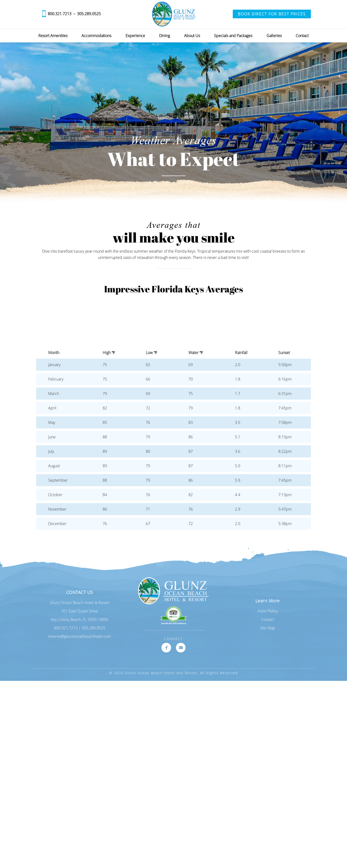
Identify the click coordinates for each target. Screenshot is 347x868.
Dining (164, 36)
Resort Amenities (53, 36)
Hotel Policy (267, 611)
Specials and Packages (233, 36)
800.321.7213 (60, 14)
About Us (192, 36)
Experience (135, 36)
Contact (302, 36)
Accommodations (96, 36)
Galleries (274, 36)
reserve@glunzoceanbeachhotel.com (80, 636)
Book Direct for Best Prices (272, 14)
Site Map (268, 628)
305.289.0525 (89, 14)
